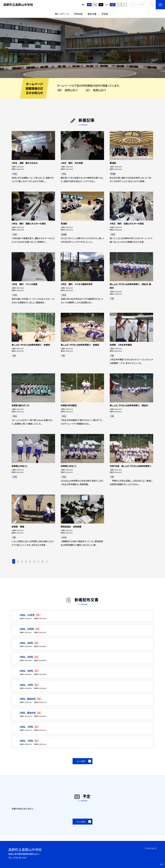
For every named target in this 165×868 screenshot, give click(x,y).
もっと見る (81, 761)
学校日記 (78, 14)
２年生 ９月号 (26, 671)
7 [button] (38, 561)
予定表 (105, 14)
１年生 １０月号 (27, 615)
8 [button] (43, 561)
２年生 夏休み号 (28, 713)
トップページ (63, 14)
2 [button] (18, 561)
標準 (113, 5)
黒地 (101, 5)
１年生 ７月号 (26, 727)
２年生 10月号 (27, 629)
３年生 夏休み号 (28, 699)
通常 (89, 5)
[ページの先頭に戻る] (162, 865)
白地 (95, 5)
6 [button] (34, 561)
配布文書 (92, 14)
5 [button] (30, 561)
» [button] (47, 561)
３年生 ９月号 (26, 657)
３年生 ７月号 (26, 685)
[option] (82, 48)
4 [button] (26, 561)
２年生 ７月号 (26, 741)
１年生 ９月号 (26, 643)
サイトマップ (151, 848)
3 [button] (22, 561)
